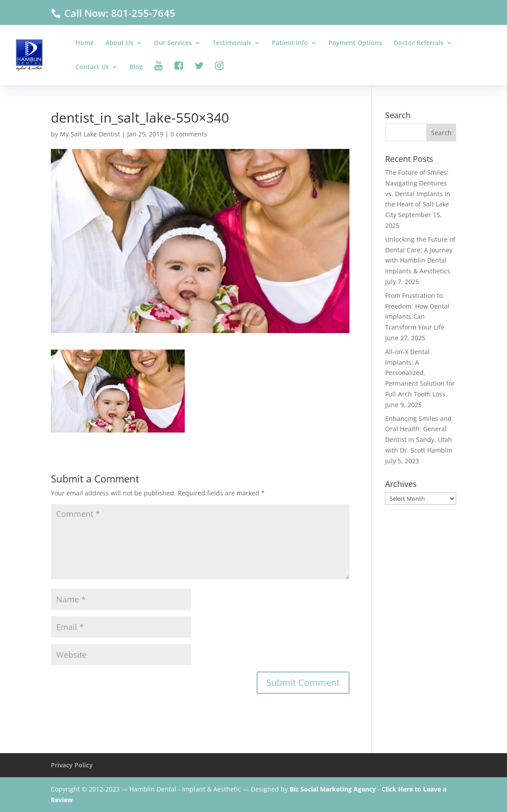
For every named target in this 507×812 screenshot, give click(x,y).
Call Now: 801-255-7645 (118, 13)
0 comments (189, 134)
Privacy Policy (72, 765)
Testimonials (232, 43)
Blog (136, 67)
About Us (119, 43)
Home (85, 43)
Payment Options (355, 43)
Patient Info (290, 43)
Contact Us (92, 67)
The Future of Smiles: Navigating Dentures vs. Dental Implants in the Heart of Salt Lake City (418, 194)
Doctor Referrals (419, 43)
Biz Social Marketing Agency (333, 789)
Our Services (173, 43)
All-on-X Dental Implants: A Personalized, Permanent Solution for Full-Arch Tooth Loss (420, 373)
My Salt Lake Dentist (90, 134)
